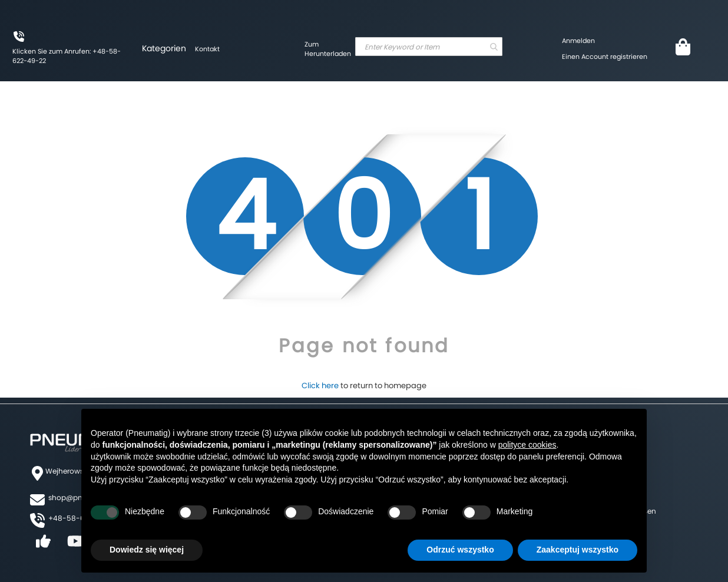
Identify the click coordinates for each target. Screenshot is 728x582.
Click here (320, 386)
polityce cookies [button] (527, 445)
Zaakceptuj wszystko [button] (578, 550)
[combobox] (429, 47)
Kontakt (207, 49)
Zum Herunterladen (328, 49)
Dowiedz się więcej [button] (147, 550)
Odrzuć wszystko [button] (460, 550)
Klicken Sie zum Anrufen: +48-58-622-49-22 (67, 56)
